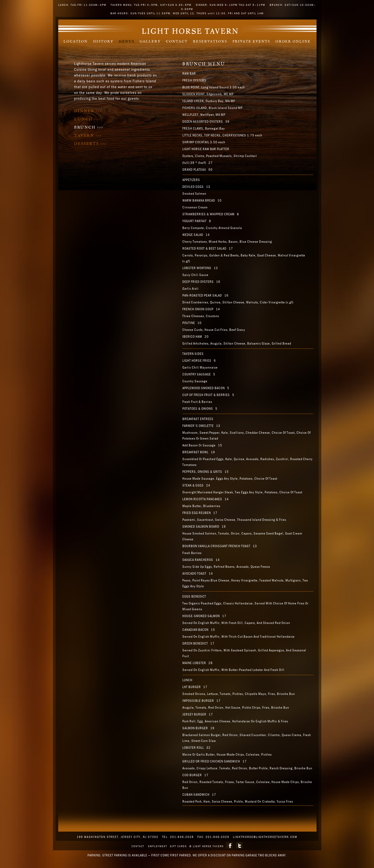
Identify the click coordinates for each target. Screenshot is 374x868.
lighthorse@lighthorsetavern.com (265, 837)
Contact (177, 42)
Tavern (88, 135)
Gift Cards (178, 846)
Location (76, 42)
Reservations (210, 42)
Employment (158, 846)
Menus (127, 42)
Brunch (89, 127)
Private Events (251, 42)
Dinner (88, 111)
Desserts (90, 144)
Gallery (150, 42)
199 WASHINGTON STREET (98, 837)
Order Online (293, 42)
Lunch (87, 119)
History (103, 42)
